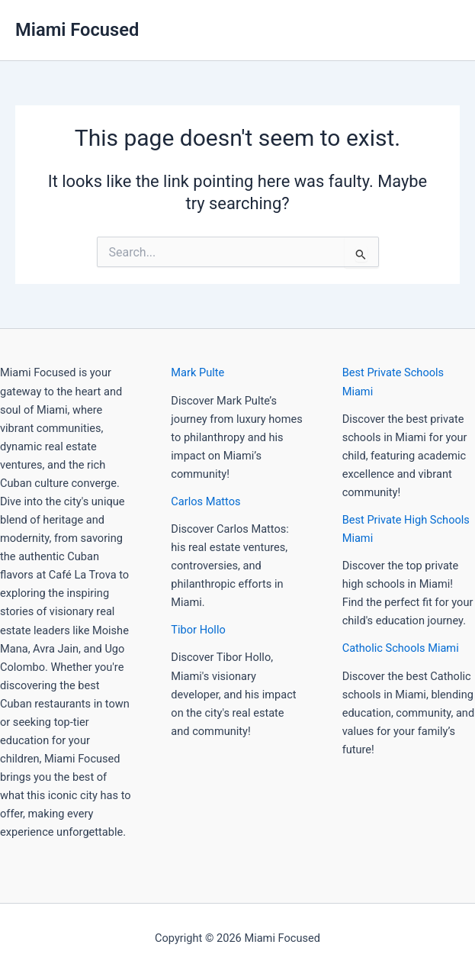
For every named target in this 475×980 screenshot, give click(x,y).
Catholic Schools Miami (401, 648)
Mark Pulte (197, 372)
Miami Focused (77, 30)
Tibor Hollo (198, 630)
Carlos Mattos (205, 501)
